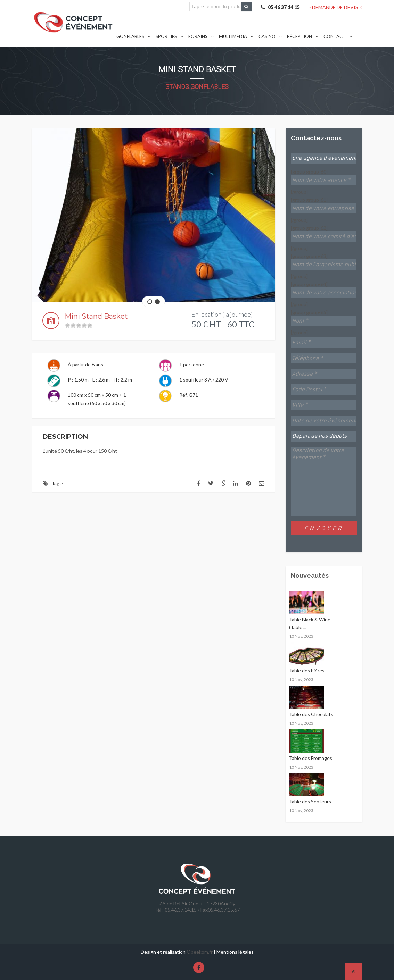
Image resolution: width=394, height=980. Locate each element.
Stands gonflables (197, 87)
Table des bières (307, 671)
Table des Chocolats (311, 714)
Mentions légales (235, 952)
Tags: (57, 483)
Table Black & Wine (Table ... (310, 623)
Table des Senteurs (310, 801)
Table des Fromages (311, 758)
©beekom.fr (200, 952)
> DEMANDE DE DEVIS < (335, 7)
